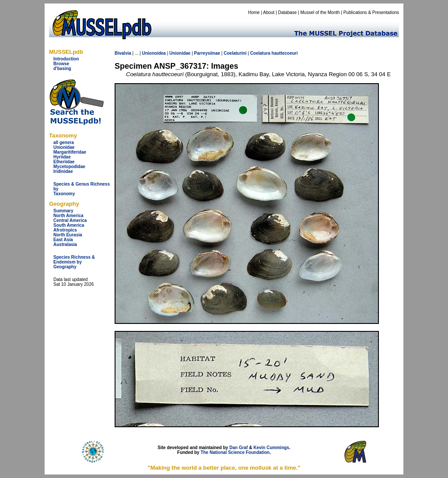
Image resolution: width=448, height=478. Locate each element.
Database (288, 12)
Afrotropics (65, 230)
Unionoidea (154, 53)
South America (69, 225)
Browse (61, 64)
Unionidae (64, 147)
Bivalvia (123, 53)
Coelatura (260, 53)
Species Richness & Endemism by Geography (74, 262)
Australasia (65, 244)
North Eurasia (68, 235)
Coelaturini (235, 53)
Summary (63, 211)
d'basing (62, 69)
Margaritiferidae (70, 152)
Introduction (66, 59)
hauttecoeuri (285, 53)
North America (68, 216)
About (269, 12)
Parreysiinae (207, 53)
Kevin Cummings (271, 448)
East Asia (63, 240)
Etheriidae (64, 162)
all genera (64, 142)
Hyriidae (62, 157)
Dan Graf (238, 448)
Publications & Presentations (371, 12)
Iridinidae (63, 171)
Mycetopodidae (69, 167)
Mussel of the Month (320, 12)
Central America (70, 220)
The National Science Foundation (235, 452)
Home (254, 12)
